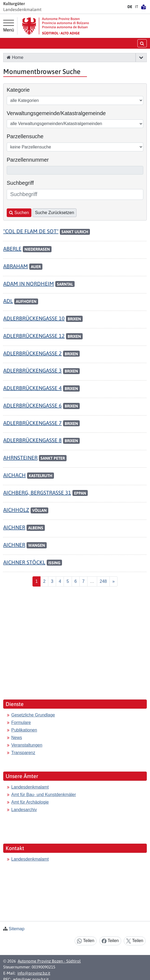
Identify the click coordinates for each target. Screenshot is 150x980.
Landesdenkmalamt (30, 787)
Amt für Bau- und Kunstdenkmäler (44, 795)
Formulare (21, 722)
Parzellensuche (25, 136)
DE (130, 7)
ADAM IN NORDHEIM (29, 284)
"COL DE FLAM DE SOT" (31, 231)
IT (137, 7)
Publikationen (24, 730)
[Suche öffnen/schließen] (142, 43)
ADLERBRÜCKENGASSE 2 (32, 353)
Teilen (86, 941)
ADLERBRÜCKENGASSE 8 (32, 440)
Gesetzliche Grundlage (33, 715)
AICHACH (14, 475)
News (17, 738)
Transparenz (23, 753)
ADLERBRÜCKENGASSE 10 (34, 318)
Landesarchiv (24, 810)
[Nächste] (114, 581)
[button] (141, 58)
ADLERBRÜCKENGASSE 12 (34, 336)
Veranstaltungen (27, 745)
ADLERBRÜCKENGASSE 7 (32, 423)
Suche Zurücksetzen (54, 213)
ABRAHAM (16, 266)
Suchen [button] (19, 213)
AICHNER (14, 527)
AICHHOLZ (16, 510)
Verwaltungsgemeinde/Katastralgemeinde (56, 113)
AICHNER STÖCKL (24, 562)
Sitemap (17, 929)
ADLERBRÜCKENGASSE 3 (32, 370)
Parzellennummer (28, 160)
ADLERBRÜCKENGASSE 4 (32, 388)
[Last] (103, 581)
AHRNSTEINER (20, 458)
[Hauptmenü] (9, 26)
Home (15, 57)
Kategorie (18, 90)
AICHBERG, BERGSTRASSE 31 (37, 493)
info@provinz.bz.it (34, 973)
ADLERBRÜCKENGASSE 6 (32, 405)
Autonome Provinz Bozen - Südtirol (49, 961)
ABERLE (12, 249)
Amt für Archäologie (30, 802)
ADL (8, 301)
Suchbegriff (20, 183)
